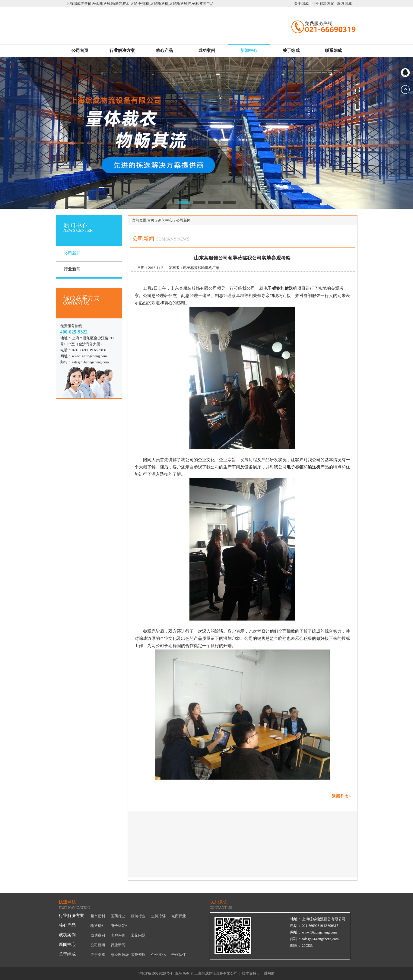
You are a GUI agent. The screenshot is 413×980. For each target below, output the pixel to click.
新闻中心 (249, 51)
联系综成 (333, 51)
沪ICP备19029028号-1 (156, 973)
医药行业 (118, 916)
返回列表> (342, 796)
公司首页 (80, 51)
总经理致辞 (120, 955)
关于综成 (291, 51)
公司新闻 (72, 253)
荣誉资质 (138, 955)
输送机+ (97, 926)
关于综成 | (303, 4)
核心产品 (164, 51)
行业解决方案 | (324, 4)
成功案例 (207, 51)
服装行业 (138, 916)
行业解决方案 (122, 51)
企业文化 (158, 955)
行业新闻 (72, 269)
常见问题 (138, 935)
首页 (151, 220)
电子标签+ (119, 926)
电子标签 (272, 288)
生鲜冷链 (158, 916)
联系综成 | (345, 4)
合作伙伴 (179, 955)
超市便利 (98, 916)
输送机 (291, 288)
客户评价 (118, 935)
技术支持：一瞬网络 (258, 973)
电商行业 (179, 916)
